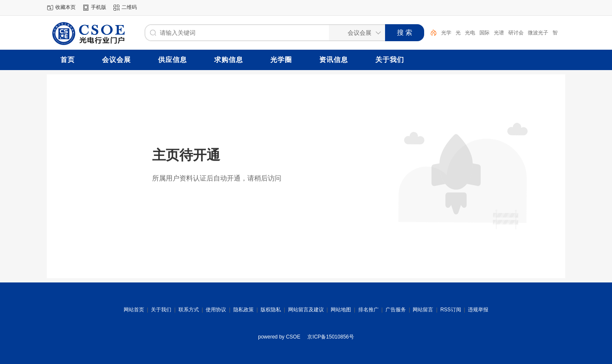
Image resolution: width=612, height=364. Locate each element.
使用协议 (216, 310)
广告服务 (396, 310)
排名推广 (368, 310)
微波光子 (538, 33)
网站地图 (341, 310)
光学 (446, 33)
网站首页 (134, 310)
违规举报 (478, 310)
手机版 (99, 7)
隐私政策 (244, 310)
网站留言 (423, 310)
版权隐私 (271, 310)
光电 (470, 33)
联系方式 (189, 310)
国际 (484, 33)
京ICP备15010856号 (330, 337)
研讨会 (516, 33)
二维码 (129, 7)
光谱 (499, 33)
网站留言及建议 (306, 310)
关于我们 (161, 310)
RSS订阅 (451, 310)
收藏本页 (65, 7)
